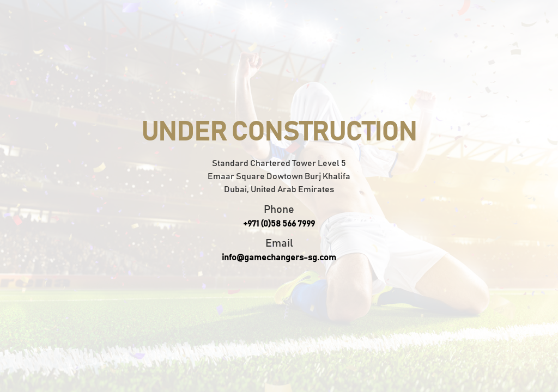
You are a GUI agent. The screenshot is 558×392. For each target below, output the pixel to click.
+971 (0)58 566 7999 (279, 224)
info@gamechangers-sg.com (279, 258)
